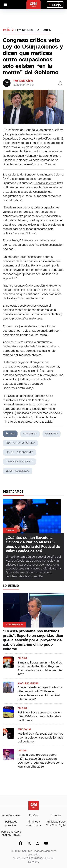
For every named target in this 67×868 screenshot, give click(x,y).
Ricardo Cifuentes (45, 183)
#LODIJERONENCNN (28, 683)
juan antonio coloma (20, 443)
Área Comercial (11, 815)
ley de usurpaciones (33, 30)
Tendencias (24, 729)
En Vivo (33, 815)
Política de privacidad (11, 823)
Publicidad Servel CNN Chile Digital (56, 823)
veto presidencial (18, 471)
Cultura (22, 658)
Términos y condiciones (34, 823)
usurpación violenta (19, 462)
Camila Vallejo (25, 388)
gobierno (52, 434)
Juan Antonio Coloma (50, 175)
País (7, 30)
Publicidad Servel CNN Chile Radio (11, 834)
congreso (30, 434)
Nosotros (56, 815)
